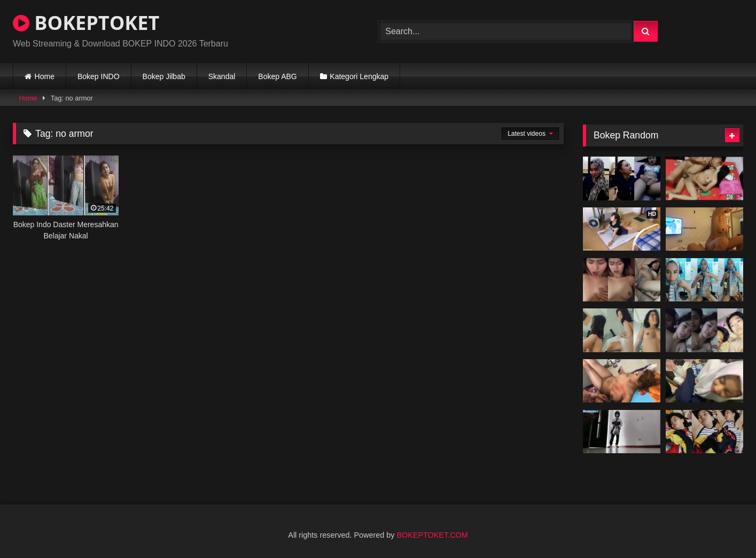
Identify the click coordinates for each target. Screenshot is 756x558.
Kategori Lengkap (359, 76)
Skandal (222, 76)
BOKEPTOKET (86, 23)
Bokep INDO (99, 76)
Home (45, 76)
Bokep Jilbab (164, 76)
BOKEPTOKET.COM (432, 535)
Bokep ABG (277, 76)
